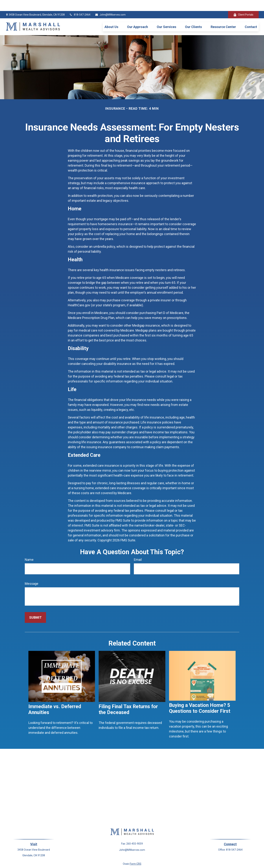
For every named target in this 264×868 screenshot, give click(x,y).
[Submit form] (35, 606)
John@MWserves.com (110, 4)
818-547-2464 (80, 4)
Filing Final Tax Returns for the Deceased (128, 698)
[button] (111, 16)
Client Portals (243, 4)
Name (29, 549)
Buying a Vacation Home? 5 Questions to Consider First (200, 697)
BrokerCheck (168, 859)
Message (32, 573)
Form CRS (136, 853)
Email (138, 549)
